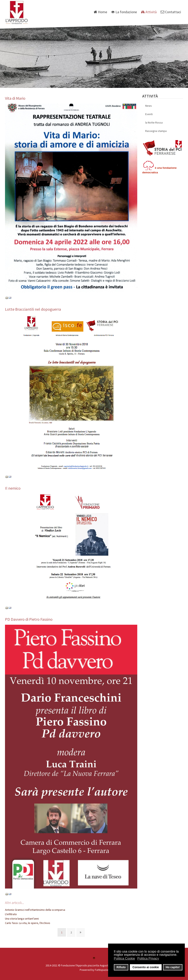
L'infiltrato (11, 914)
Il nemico (13, 488)
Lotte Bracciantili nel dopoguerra (33, 309)
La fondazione (124, 12)
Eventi (149, 114)
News (149, 106)
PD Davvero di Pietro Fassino (29, 619)
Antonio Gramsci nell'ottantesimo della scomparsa (35, 910)
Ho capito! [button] (173, 967)
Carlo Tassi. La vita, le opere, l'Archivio (28, 923)
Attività (149, 12)
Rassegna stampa (156, 131)
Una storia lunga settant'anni (22, 919)
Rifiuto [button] (121, 967)
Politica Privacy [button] (148, 958)
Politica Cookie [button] (124, 958)
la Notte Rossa (154, 122)
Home (100, 12)
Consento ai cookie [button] (146, 967)
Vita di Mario (15, 98)
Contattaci (171, 12)
